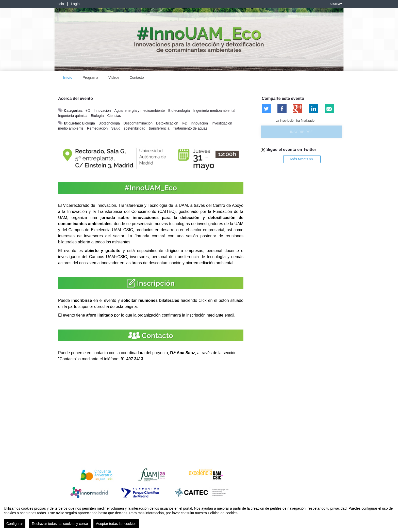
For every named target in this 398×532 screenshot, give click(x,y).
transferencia (159, 128)
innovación (199, 123)
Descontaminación (138, 123)
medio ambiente (71, 128)
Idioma (336, 4)
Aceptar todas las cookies (116, 524)
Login (75, 4)
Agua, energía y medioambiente (140, 111)
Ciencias (114, 116)
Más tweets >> (302, 159)
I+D (87, 111)
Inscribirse (301, 132)
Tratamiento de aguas (190, 128)
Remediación (97, 128)
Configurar (15, 524)
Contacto (137, 77)
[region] (199, 515)
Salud (116, 128)
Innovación (102, 111)
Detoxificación (167, 123)
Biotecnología (179, 111)
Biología (97, 116)
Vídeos (114, 77)
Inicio (60, 4)
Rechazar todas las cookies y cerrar (60, 524)
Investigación (222, 123)
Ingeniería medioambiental (214, 111)
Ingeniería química (73, 116)
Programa (90, 77)
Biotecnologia (109, 123)
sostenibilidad (135, 128)
